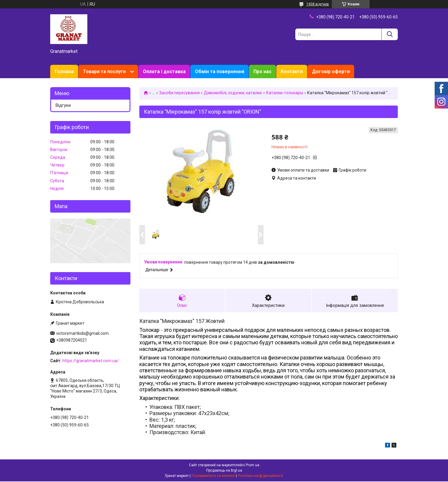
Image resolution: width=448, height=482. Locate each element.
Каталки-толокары (285, 93)
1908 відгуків (318, 4)
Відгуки (63, 105)
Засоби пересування (179, 93)
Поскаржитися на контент (213, 476)
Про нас (262, 72)
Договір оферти (331, 72)
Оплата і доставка (164, 72)
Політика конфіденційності (260, 476)
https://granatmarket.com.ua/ (91, 361)
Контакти (292, 72)
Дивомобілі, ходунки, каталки (233, 93)
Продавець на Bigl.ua (224, 471)
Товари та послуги (104, 72)
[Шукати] (390, 34)
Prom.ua (253, 466)
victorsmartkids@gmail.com (82, 333)
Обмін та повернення (220, 72)
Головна (64, 72)
